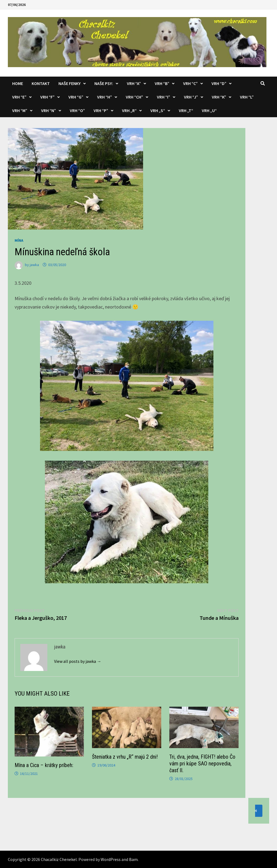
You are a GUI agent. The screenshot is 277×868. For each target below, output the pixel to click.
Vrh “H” (105, 97)
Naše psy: (104, 83)
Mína (19, 240)
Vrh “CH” (134, 97)
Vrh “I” (164, 97)
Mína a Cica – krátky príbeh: (44, 765)
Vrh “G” (76, 97)
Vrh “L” (247, 97)
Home (18, 83)
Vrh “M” (20, 110)
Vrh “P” (101, 110)
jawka (34, 265)
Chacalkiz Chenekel (59, 859)
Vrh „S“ (158, 110)
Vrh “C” (190, 83)
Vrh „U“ (209, 110)
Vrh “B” (162, 83)
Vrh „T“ (186, 110)
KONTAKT (41, 83)
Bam (133, 859)
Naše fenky (70, 83)
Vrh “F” (47, 97)
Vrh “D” (219, 83)
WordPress (111, 859)
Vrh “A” (134, 83)
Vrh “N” (49, 110)
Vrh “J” (191, 97)
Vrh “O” (77, 110)
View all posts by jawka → (78, 661)
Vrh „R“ (129, 110)
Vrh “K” (219, 97)
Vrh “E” (19, 97)
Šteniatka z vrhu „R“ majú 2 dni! (125, 757)
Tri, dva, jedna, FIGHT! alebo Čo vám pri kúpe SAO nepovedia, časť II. (202, 764)
